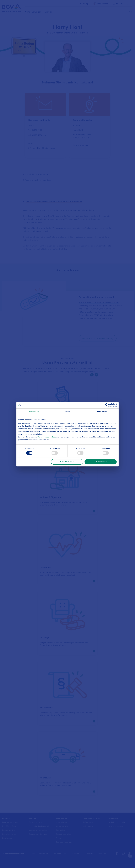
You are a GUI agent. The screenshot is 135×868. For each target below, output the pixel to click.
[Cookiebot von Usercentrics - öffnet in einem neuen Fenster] (107, 405)
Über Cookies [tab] (102, 412)
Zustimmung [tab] (34, 412)
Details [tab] (67, 412)
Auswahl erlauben (67, 462)
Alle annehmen (101, 462)
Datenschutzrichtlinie (47, 437)
